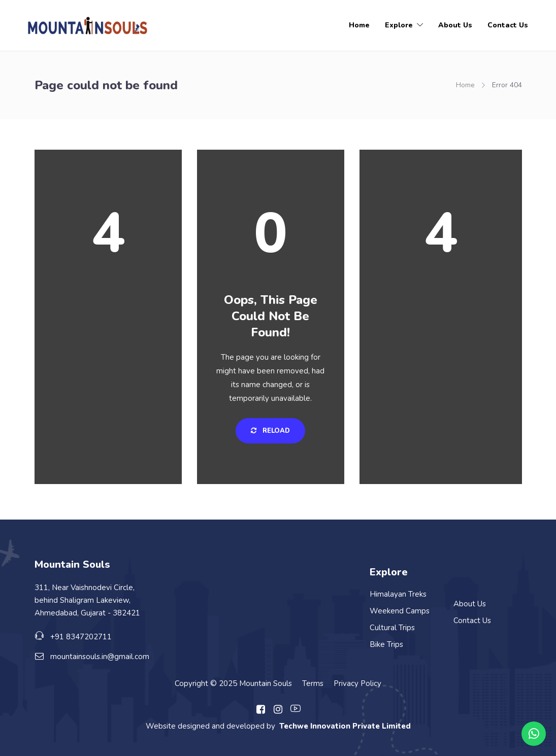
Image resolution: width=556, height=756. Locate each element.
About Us (455, 25)
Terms (313, 683)
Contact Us (508, 25)
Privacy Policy (357, 683)
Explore (399, 25)
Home (359, 25)
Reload (270, 431)
